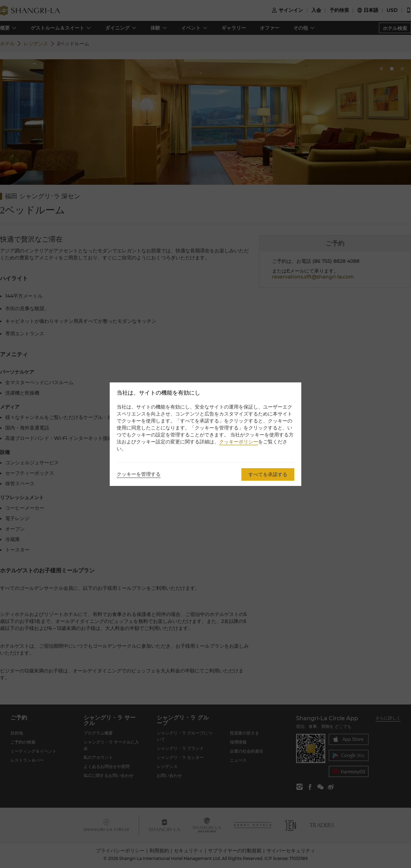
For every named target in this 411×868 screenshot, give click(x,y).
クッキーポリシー (239, 442)
